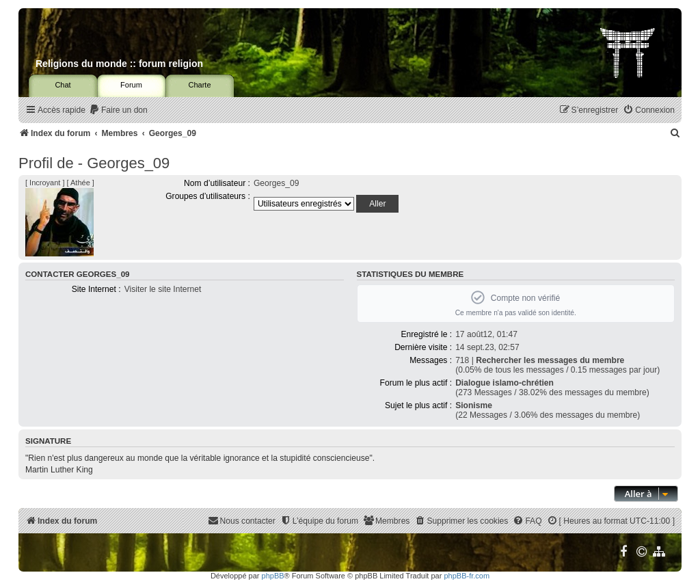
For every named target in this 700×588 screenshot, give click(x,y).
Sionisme (474, 405)
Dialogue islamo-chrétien (504, 383)
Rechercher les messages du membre (550, 360)
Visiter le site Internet (163, 289)
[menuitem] (118, 110)
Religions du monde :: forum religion (119, 64)
